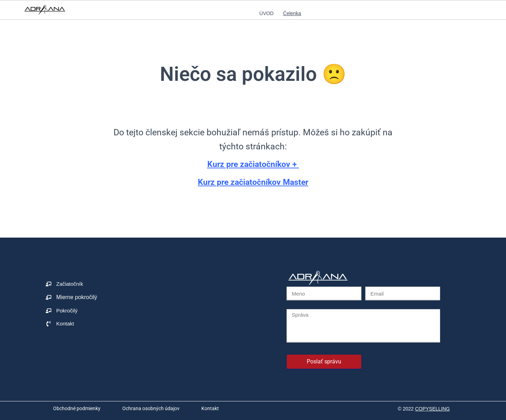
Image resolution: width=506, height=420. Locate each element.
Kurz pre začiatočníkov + (253, 164)
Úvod (266, 13)
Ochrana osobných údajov (151, 408)
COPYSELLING (432, 409)
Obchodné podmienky (77, 408)
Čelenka (292, 13)
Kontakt (210, 408)
